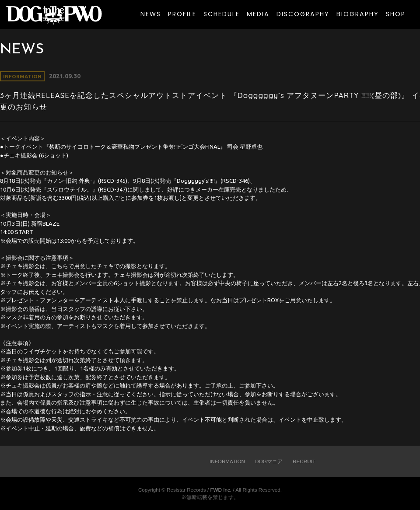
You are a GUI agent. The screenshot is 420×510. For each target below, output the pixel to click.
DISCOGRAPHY (303, 14)
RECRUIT (304, 461)
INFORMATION (227, 461)
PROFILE (182, 14)
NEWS (151, 14)
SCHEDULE (222, 14)
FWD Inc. (221, 490)
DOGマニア (269, 461)
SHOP (396, 14)
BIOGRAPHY (358, 14)
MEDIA (258, 14)
